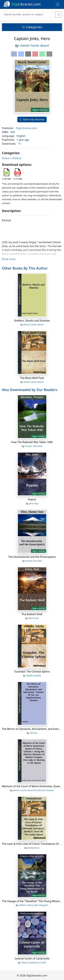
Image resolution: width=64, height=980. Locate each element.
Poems (32, 499)
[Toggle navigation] (58, 4)
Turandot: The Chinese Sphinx (32, 672)
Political (17, 158)
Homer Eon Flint (33, 561)
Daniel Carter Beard (34, 45)
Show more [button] (9, 259)
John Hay (34, 503)
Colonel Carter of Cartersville (32, 959)
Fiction (6, 158)
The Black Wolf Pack (32, 378)
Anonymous (34, 848)
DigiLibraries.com (26, 128)
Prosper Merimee (34, 446)
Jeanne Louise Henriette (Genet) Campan (34, 790)
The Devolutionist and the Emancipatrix (32, 557)
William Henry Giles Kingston (34, 905)
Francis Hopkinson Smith (34, 962)
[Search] (29, 14)
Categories (32, 27)
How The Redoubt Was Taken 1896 (32, 442)
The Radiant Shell (32, 614)
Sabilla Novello (33, 675)
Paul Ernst (34, 618)
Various (33, 733)
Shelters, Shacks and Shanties (32, 321)
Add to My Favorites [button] (32, 119)
